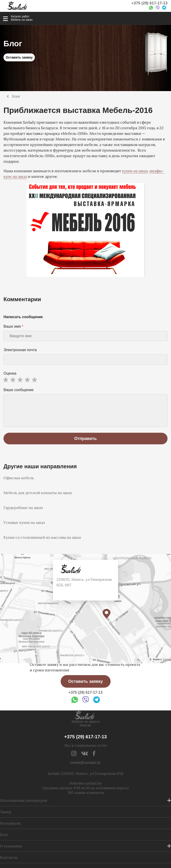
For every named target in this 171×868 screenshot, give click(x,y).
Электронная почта (20, 350)
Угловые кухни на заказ (24, 522)
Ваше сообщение (18, 390)
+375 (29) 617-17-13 (150, 3)
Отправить (86, 439)
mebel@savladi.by (86, 763)
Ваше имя (13, 326)
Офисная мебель (19, 478)
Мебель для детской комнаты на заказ (38, 493)
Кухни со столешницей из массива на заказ (42, 537)
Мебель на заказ (22, 20)
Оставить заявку (19, 57)
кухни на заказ (135, 171)
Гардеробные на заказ (23, 508)
